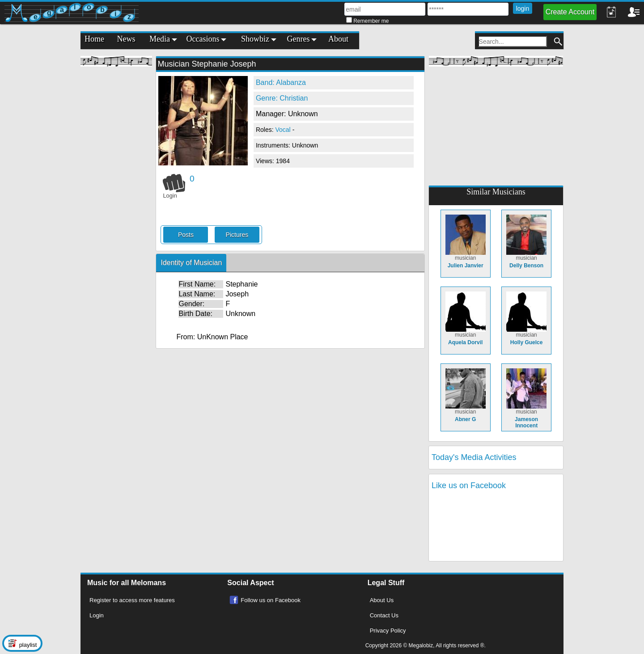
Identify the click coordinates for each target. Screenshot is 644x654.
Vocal (284, 130)
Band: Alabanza (281, 82)
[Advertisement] (116, 206)
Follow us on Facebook (271, 600)
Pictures (237, 235)
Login (97, 615)
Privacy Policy (388, 631)
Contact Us (384, 615)
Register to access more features (132, 600)
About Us (382, 600)
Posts (186, 235)
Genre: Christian (282, 98)
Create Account (570, 12)
